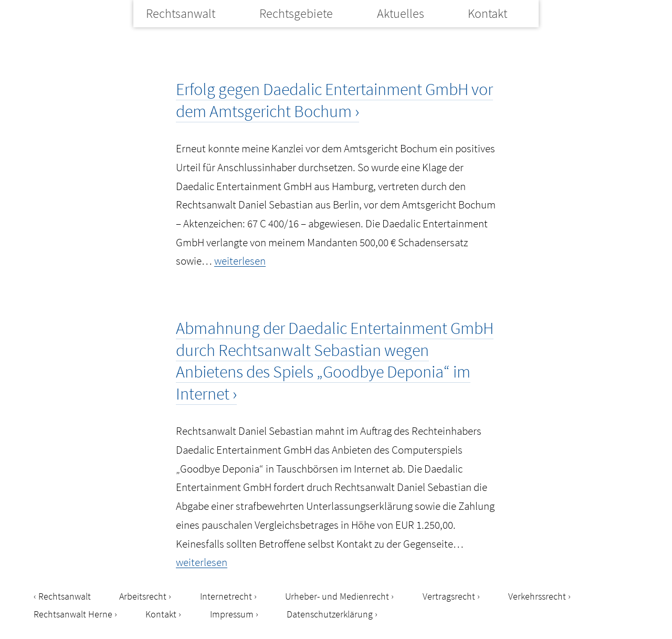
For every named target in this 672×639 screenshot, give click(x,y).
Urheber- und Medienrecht (337, 596)
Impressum (232, 614)
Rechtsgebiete (296, 13)
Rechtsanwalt (181, 13)
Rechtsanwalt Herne (73, 614)
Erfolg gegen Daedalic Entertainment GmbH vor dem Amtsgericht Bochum (334, 100)
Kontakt (487, 13)
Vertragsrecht (449, 596)
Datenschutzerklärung (330, 614)
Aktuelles (401, 13)
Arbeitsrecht (143, 596)
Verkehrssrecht (537, 596)
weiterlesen (240, 261)
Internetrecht (226, 596)
